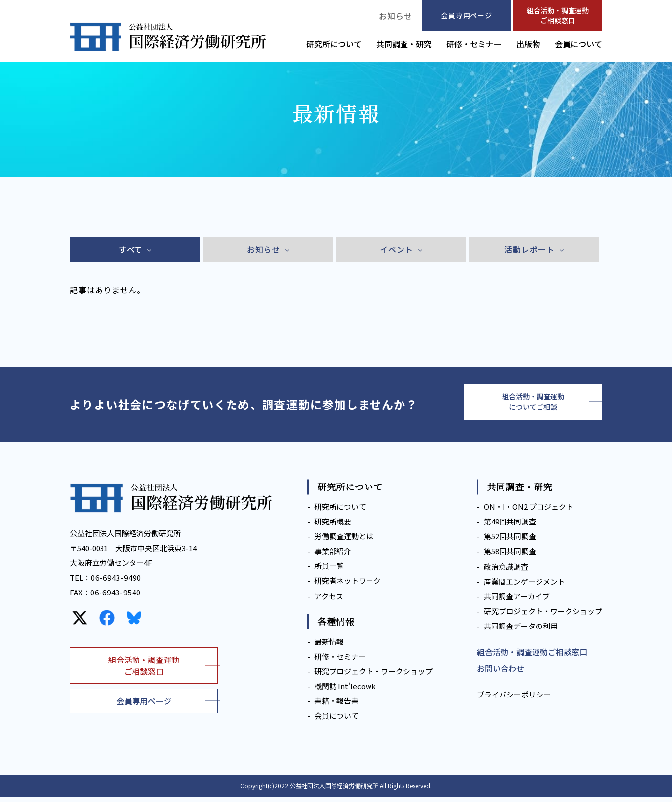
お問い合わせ (501, 674)
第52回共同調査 (510, 542)
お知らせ (396, 16)
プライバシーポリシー (514, 700)
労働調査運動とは (344, 542)
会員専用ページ (144, 706)
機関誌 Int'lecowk (345, 691)
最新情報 (329, 647)
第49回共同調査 (510, 527)
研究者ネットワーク (348, 586)
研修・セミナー (474, 44)
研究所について (334, 44)
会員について (578, 44)
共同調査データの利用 (521, 632)
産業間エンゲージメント (524, 587)
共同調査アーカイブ (517, 602)
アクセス (329, 602)
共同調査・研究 (404, 44)
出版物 (528, 44)
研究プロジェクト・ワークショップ (373, 677)
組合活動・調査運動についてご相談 (533, 405)
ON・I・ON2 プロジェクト (529, 512)
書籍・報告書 (336, 706)
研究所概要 (333, 527)
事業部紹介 (333, 557)
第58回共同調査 (510, 557)
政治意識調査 (506, 573)
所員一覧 (329, 572)
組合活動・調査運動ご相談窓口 (558, 15)
